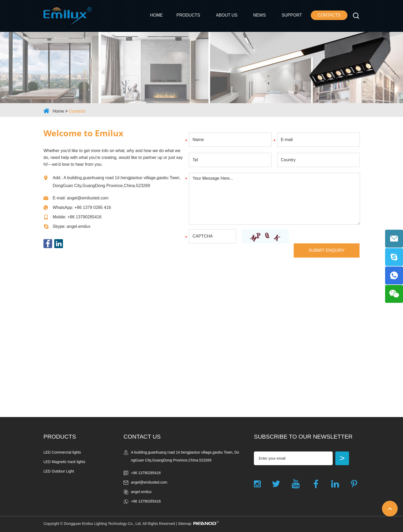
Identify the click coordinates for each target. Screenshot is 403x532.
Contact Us (142, 437)
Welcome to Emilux (83, 133)
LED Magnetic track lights (64, 462)
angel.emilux (78, 226)
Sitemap (185, 524)
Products (188, 15)
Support (292, 15)
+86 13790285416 (146, 501)
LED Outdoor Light (59, 471)
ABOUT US (227, 15)
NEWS (259, 15)
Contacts (329, 15)
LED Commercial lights (62, 452)
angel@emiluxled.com (88, 198)
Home (156, 15)
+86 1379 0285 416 (93, 207)
